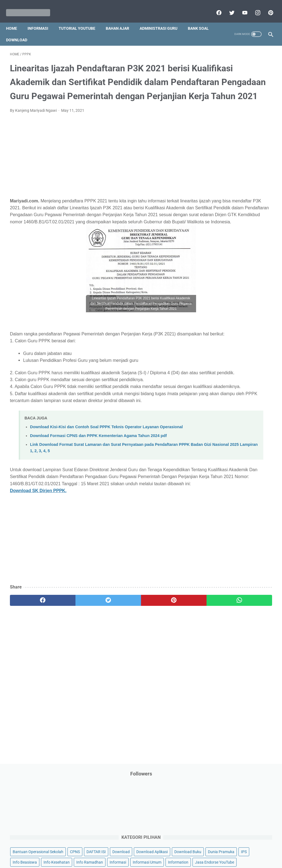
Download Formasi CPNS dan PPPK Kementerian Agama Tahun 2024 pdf (98, 506)
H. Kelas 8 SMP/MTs (230, 538)
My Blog (249, 264)
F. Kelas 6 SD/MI (226, 519)
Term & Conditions (136, 848)
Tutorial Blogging (241, 427)
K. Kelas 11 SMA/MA (231, 567)
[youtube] (240, 7)
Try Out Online (219, 417)
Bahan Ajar (121, 19)
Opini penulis (218, 275)
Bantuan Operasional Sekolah (233, 128)
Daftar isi (206, 848)
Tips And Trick (253, 406)
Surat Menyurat (221, 406)
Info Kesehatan (220, 180)
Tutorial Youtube (221, 438)
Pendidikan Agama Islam (229, 306)
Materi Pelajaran (221, 264)
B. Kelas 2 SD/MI (227, 480)
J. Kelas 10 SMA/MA (230, 558)
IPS (210, 170)
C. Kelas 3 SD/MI (227, 490)
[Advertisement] (97, 181)
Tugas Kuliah (249, 417)
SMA (245, 396)
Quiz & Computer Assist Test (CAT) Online (237, 383)
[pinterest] (266, 7)
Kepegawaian (219, 233)
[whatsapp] (163, 684)
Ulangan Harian (255, 438)
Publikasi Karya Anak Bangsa (232, 369)
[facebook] (214, 7)
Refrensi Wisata (221, 396)
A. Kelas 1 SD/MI (227, 470)
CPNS (212, 139)
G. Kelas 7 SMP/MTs (230, 529)
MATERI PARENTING (225, 254)
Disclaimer (77, 848)
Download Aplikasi (223, 149)
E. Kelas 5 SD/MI (227, 509)
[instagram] (253, 7)
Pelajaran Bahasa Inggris (229, 295)
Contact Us (183, 848)
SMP (259, 396)
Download (52, 31)
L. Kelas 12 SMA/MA (230, 577)
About (163, 848)
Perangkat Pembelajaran (229, 348)
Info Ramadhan (253, 180)
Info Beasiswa (232, 170)
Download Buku (221, 159)
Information (218, 201)
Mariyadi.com (149, 859)
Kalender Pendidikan (225, 222)
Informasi (42, 19)
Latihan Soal (218, 243)
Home (15, 19)
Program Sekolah (222, 359)
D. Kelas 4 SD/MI (227, 500)
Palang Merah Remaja (226, 285)
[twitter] (227, 7)
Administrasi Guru (162, 19)
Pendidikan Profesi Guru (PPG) (234, 316)
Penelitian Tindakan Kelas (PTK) (235, 327)
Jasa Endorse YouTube (227, 212)
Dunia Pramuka (254, 159)
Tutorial (214, 427)
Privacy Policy (104, 848)
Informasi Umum (245, 191)
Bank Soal (20, 31)
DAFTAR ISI (234, 139)
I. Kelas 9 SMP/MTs (229, 548)
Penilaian (215, 337)
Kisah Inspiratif (250, 233)
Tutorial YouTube (81, 19)
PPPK (241, 275)
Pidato (262, 348)
